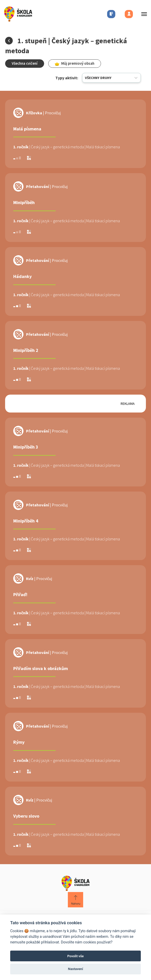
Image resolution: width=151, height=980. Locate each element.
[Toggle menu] (143, 14)
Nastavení (76, 969)
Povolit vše (75, 956)
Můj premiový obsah (75, 63)
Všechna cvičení (25, 63)
